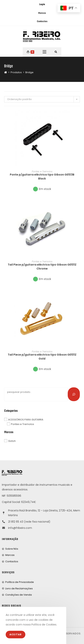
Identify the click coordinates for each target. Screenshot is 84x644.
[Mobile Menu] (44, 52)
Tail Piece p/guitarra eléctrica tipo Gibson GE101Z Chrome (42, 267)
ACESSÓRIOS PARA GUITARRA (26, 420)
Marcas (42, 13)
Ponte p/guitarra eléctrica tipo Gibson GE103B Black (42, 177)
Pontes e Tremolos (42, 171)
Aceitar (16, 634)
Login (42, 5)
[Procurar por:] (56, 52)
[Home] (6, 72)
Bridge (29, 72)
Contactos (42, 22)
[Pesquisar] (74, 394)
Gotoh (12, 441)
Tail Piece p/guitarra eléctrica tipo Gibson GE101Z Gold (42, 357)
